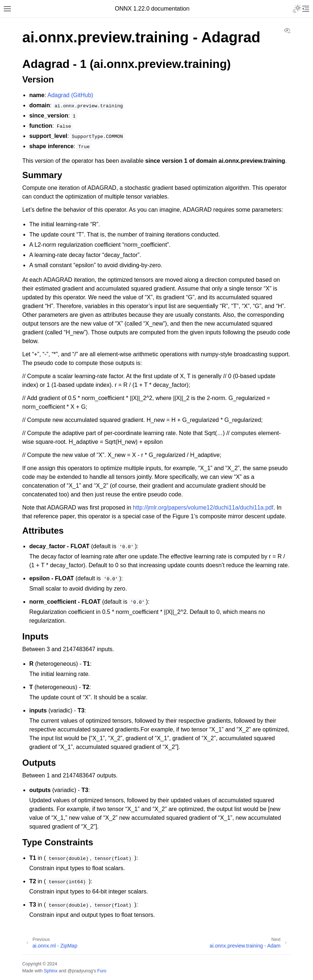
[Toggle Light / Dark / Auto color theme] (297, 9)
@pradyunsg (80, 971)
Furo (102, 971)
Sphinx (51, 971)
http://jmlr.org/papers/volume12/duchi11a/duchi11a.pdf (203, 508)
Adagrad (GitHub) (70, 95)
